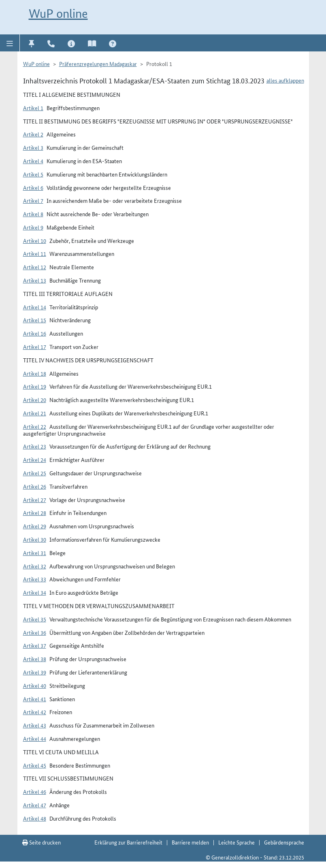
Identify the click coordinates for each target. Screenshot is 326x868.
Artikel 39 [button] (35, 672)
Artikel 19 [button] (35, 386)
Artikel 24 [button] (35, 460)
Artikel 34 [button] (35, 592)
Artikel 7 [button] (33, 200)
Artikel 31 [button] (35, 553)
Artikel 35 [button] (35, 619)
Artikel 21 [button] (35, 413)
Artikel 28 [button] (35, 513)
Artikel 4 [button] (33, 161)
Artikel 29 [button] (35, 526)
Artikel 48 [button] (35, 818)
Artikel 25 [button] (35, 473)
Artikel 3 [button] (33, 147)
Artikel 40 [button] (35, 685)
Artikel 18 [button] (35, 373)
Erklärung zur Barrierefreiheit (128, 842)
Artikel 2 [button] (33, 134)
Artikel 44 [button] (35, 738)
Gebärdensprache (284, 842)
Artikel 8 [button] (33, 214)
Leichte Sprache (237, 842)
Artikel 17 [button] (35, 347)
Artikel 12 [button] (35, 267)
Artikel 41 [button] (35, 699)
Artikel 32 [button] (35, 566)
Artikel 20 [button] (35, 400)
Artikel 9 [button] (33, 227)
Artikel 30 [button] (35, 539)
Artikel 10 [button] (35, 240)
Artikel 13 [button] (35, 280)
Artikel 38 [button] (35, 659)
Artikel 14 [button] (35, 307)
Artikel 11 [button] (35, 253)
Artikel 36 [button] (35, 632)
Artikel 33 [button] (35, 579)
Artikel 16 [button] (35, 333)
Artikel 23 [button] (35, 446)
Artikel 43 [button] (35, 725)
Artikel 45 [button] (35, 765)
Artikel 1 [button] (33, 108)
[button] (10, 43)
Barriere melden (190, 842)
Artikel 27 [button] (35, 500)
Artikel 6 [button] (33, 187)
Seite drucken (42, 842)
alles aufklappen (285, 80)
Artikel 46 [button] (35, 791)
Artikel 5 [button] (33, 174)
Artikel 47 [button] (35, 805)
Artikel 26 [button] (35, 486)
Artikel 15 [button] (35, 320)
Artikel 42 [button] (35, 712)
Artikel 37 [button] (35, 645)
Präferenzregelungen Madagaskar (98, 64)
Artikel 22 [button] (35, 426)
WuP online (58, 14)
